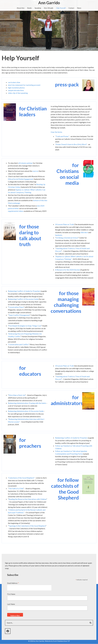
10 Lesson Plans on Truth (64, 224)
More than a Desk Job (17, 395)
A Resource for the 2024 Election (68, 270)
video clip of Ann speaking (18, 93)
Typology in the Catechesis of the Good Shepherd (27, 526)
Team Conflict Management (19, 315)
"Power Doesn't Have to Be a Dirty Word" (71, 144)
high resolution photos (16, 88)
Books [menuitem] (30, 8)
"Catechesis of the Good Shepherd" (21, 478)
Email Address (13, 583)
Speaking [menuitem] (38, 8)
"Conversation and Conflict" (19, 344)
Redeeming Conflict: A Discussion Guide (23, 299)
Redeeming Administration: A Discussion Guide (26, 411)
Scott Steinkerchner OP (61, 641)
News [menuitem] (79, 8)
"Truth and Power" (62, 136)
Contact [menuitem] (71, 8)
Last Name (11, 604)
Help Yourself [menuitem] (61, 8)
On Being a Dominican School (67, 238)
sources (35, 171)
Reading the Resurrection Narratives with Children (28, 499)
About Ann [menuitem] (21, 8)
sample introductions (16, 90)
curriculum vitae (14, 82)
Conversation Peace (16, 307)
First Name (11, 594)
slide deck (84, 232)
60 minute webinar (26, 163)
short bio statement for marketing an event (24, 85)
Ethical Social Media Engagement (21, 179)
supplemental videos (16, 211)
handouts (59, 235)
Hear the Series (56, 132)
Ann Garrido (49, 3)
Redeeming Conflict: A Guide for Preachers (24, 291)
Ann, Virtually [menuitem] (49, 8)
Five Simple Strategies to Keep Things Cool (25, 326)
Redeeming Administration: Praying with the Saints (27, 403)
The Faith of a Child (16, 488)
